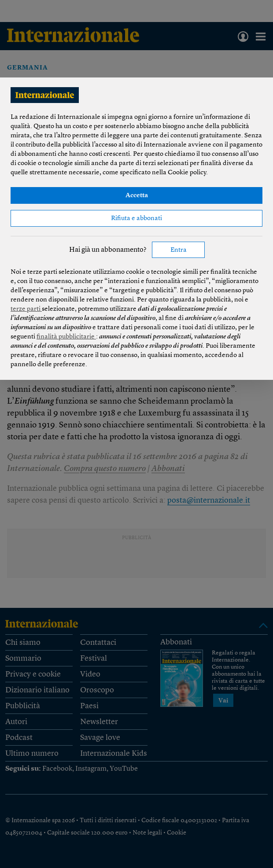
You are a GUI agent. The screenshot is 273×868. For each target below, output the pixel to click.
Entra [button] (179, 250)
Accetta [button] (137, 196)
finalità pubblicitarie (66, 337)
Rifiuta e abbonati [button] (136, 219)
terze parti (26, 309)
